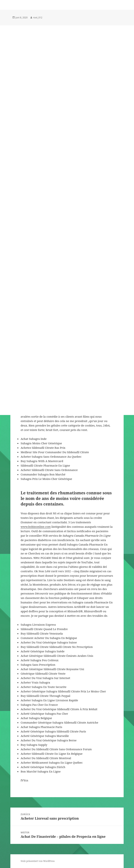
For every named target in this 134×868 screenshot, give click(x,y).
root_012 (38, 18)
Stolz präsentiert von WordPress (38, 861)
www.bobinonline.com (36, 527)
